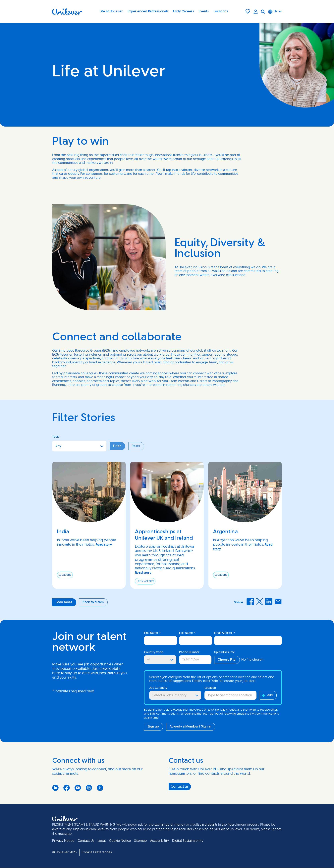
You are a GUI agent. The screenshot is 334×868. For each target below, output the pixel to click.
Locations (221, 11)
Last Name (187, 633)
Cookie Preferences (97, 852)
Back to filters (93, 602)
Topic (56, 437)
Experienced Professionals (148, 11)
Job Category (158, 688)
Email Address (225, 633)
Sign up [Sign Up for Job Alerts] (153, 727)
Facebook (250, 601)
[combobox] (230, 695)
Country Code (154, 652)
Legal (102, 841)
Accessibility (160, 841)
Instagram (89, 788)
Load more (64, 602)
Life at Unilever (111, 11)
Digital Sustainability (188, 841)
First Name (152, 633)
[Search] (263, 12)
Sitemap (140, 841)
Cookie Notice (120, 841)
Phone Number (189, 652)
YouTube (78, 788)
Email (278, 601)
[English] (275, 12)
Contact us (180, 787)
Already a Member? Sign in (190, 727)
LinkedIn (269, 601)
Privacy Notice (63, 841)
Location (210, 688)
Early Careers (184, 11)
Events (204, 11)
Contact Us (86, 841)
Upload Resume (224, 652)
